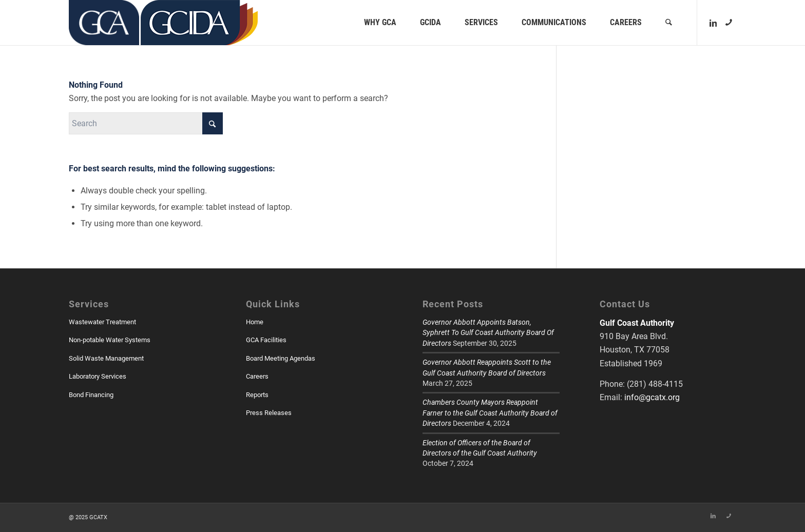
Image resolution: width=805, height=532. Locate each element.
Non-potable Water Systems (110, 340)
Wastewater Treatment (102, 322)
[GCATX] (104, 23)
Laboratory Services (98, 376)
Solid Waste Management (106, 358)
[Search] (669, 23)
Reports (257, 395)
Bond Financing (91, 395)
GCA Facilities (266, 340)
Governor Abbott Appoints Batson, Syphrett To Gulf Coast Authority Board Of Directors (488, 333)
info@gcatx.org (652, 397)
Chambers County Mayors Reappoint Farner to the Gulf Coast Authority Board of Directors (490, 413)
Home (255, 322)
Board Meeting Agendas (281, 358)
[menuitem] (381, 23)
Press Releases (269, 413)
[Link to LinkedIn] (713, 22)
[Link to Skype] (729, 22)
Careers (257, 376)
